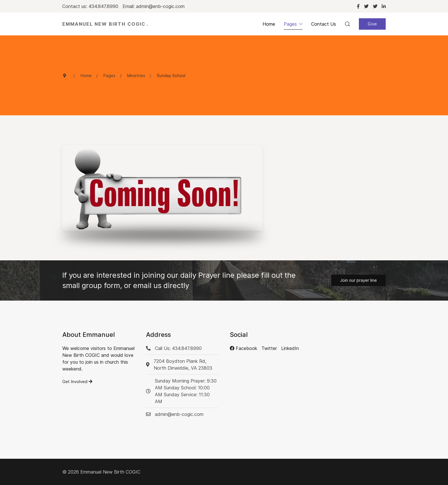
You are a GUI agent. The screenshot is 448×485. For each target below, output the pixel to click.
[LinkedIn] (290, 348)
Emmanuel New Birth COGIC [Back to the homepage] (105, 24)
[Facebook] (358, 6)
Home (269, 24)
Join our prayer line (358, 280)
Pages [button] (293, 24)
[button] (347, 24)
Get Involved (77, 382)
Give (372, 24)
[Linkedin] (384, 6)
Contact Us (324, 24)
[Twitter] (366, 6)
